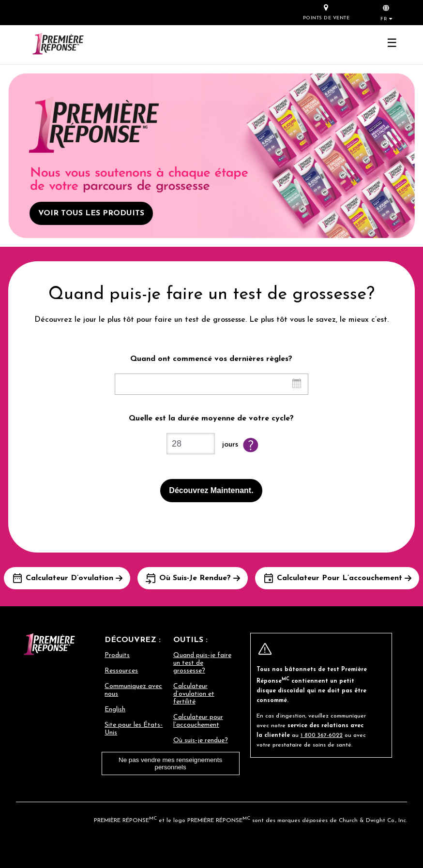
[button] (386, 12)
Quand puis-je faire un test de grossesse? (202, 663)
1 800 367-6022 (322, 735)
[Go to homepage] (58, 45)
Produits (117, 655)
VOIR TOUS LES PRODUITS (91, 213)
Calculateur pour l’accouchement (198, 721)
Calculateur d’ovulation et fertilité (194, 694)
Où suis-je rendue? (201, 741)
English (115, 710)
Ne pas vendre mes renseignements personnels (170, 763)
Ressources (121, 671)
